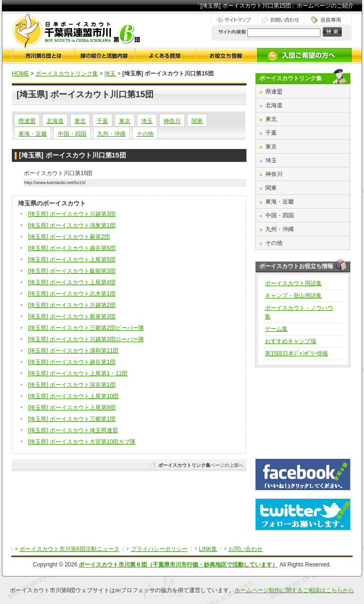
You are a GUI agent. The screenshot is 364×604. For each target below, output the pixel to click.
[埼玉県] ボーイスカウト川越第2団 (72, 305)
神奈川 (172, 121)
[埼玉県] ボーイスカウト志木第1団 (72, 294)
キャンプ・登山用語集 (293, 296)
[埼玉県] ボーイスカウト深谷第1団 (72, 385)
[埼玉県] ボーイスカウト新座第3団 (72, 316)
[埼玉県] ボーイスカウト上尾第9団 (72, 408)
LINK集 (208, 549)
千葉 (102, 121)
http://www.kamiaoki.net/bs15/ (55, 182)
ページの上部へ (201, 465)
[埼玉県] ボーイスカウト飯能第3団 (72, 271)
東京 (125, 121)
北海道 (55, 121)
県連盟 (27, 121)
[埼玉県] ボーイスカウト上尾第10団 (73, 396)
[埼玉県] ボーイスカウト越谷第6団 (72, 248)
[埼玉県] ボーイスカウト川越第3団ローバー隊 (86, 339)
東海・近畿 (33, 134)
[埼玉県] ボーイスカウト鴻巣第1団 (72, 225)
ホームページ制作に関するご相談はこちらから (294, 590)
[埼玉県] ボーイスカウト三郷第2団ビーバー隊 (86, 328)
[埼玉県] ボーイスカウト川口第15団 (73, 155)
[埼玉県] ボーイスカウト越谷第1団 (72, 362)
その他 (145, 134)
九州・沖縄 (111, 134)
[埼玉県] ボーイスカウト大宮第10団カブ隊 (82, 442)
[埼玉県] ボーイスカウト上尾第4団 (72, 282)
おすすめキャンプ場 (291, 341)
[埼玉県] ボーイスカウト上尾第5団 (72, 260)
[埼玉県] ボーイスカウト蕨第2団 (69, 237)
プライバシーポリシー (159, 549)
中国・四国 (72, 134)
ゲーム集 (276, 329)
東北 (80, 121)
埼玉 (110, 74)
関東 (197, 121)
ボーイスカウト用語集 (293, 283)
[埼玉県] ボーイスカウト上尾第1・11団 (78, 373)
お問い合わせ (246, 549)
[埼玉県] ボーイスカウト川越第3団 (72, 214)
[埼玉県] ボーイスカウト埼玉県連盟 (73, 430)
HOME (20, 74)
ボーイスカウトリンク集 (67, 74)
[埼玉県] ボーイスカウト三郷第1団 (72, 419)
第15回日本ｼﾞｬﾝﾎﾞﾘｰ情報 (296, 353)
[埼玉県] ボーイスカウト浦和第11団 (73, 351)
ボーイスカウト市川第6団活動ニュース (69, 549)
